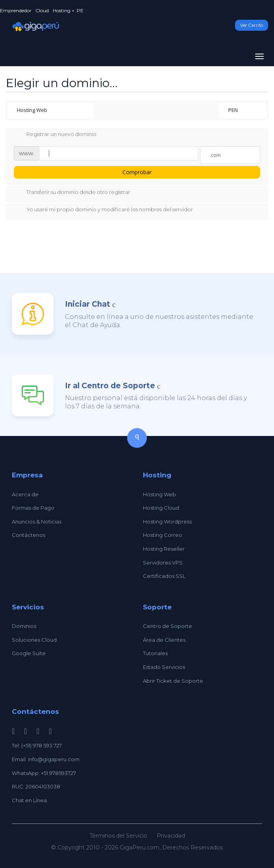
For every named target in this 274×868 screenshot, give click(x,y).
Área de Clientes (164, 640)
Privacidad (171, 836)
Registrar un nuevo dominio (55, 135)
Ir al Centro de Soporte (110, 386)
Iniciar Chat (88, 304)
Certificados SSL (164, 576)
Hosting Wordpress (167, 522)
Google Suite (29, 653)
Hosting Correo (163, 535)
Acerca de (25, 494)
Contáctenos (29, 535)
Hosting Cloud (161, 508)
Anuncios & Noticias (37, 522)
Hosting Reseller (164, 549)
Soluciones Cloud (34, 640)
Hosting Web (159, 494)
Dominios (24, 626)
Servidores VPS (163, 563)
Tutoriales (155, 653)
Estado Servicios (164, 667)
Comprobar (137, 172)
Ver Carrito (252, 25)
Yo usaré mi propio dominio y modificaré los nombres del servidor (103, 210)
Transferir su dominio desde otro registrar (72, 193)
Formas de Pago (33, 508)
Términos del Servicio (118, 836)
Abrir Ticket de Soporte (173, 681)
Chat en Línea (29, 800)
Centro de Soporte (168, 626)
